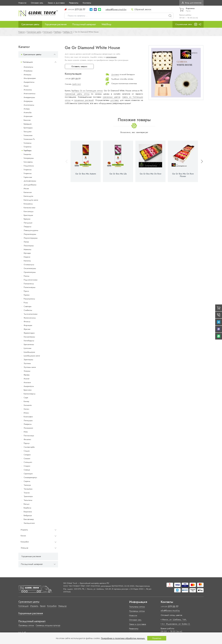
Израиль (24, 530)
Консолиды (29, 211)
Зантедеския (29, 523)
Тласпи (27, 493)
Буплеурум (28, 128)
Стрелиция (28, 474)
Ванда (26, 504)
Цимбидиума (29, 352)
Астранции (28, 116)
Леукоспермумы (31, 238)
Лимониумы (29, 246)
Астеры (27, 109)
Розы (26, 303)
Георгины (28, 147)
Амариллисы (29, 82)
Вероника (28, 512)
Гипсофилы (28, 162)
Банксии (27, 120)
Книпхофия (28, 417)
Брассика (28, 390)
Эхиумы (27, 371)
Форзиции (28, 325)
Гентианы (28, 143)
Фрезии (27, 329)
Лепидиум (28, 420)
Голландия (28, 62)
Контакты (87, 3)
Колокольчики (29, 208)
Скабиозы (28, 310)
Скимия (27, 458)
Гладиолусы (29, 166)
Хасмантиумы (29, 337)
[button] (201, 161)
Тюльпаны (28, 500)
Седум (27, 451)
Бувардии (28, 124)
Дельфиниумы (30, 181)
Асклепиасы (29, 105)
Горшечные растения (56, 24)
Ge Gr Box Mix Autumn (86, 174)
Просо (26, 291)
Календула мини (31, 200)
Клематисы (28, 204)
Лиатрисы (28, 424)
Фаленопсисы (30, 318)
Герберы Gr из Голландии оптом (87, 91)
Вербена (27, 508)
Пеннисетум (29, 436)
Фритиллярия (29, 333)
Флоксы (27, 322)
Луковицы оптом (26, 625)
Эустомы (27, 363)
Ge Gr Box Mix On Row (151, 174)
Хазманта (28, 405)
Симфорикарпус (30, 477)
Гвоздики (28, 132)
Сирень (27, 481)
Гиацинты (27, 154)
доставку (115, 100)
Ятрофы (27, 375)
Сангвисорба (29, 447)
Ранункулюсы (29, 299)
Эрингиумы (28, 360)
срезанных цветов (111, 97)
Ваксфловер (29, 519)
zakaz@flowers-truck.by (116, 9)
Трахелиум (28, 496)
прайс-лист (76, 84)
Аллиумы (27, 75)
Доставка (115, 74)
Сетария (27, 455)
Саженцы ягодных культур (48, 625)
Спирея (27, 466)
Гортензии (28, 177)
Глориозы (28, 170)
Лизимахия (28, 428)
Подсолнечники (31, 280)
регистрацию (111, 57)
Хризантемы (29, 344)
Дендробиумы (30, 185)
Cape (26, 398)
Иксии (26, 188)
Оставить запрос (79, 66)
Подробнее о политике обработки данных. (123, 638)
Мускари (27, 253)
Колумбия (25, 542)
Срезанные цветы (30, 24)
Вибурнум (28, 515)
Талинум (27, 485)
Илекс (26, 413)
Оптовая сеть (37, 3)
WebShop (106, 24)
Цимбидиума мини (32, 356)
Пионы (26, 276)
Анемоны (28, 90)
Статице (27, 470)
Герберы (28, 150)
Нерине (27, 257)
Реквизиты (74, 3)
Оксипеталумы (30, 268)
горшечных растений (84, 100)
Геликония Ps (29, 139)
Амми (26, 86)
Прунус (27, 443)
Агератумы (28, 71)
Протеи (27, 295)
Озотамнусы (29, 265)
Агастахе (27, 382)
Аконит (26, 379)
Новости (22, 3)
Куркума (27, 219)
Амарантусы (29, 386)
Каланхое (28, 192)
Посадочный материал (84, 24)
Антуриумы (28, 101)
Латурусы (27, 227)
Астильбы (28, 112)
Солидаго (28, 462)
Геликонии (28, 135)
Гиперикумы (29, 158)
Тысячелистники (31, 314)
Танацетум (28, 489)
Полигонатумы (30, 287)
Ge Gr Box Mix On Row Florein (183, 175)
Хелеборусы (29, 341)
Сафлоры (28, 306)
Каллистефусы (30, 394)
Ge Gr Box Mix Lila (118, 174)
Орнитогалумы (30, 272)
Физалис (27, 439)
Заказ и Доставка (56, 3)
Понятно (157, 638)
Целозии (27, 348)
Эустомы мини (30, 367)
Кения (23, 536)
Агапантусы (28, 67)
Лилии (26, 242)
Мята (26, 432)
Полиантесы (29, 284)
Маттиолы (27, 249)
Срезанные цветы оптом (77, 94)
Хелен (26, 409)
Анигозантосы (30, 94)
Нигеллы (27, 261)
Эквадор (24, 548)
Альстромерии (30, 78)
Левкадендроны (31, 230)
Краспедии (28, 215)
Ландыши (28, 223)
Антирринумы (29, 97)
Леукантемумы (30, 234)
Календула (28, 196)
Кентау (26, 401)
